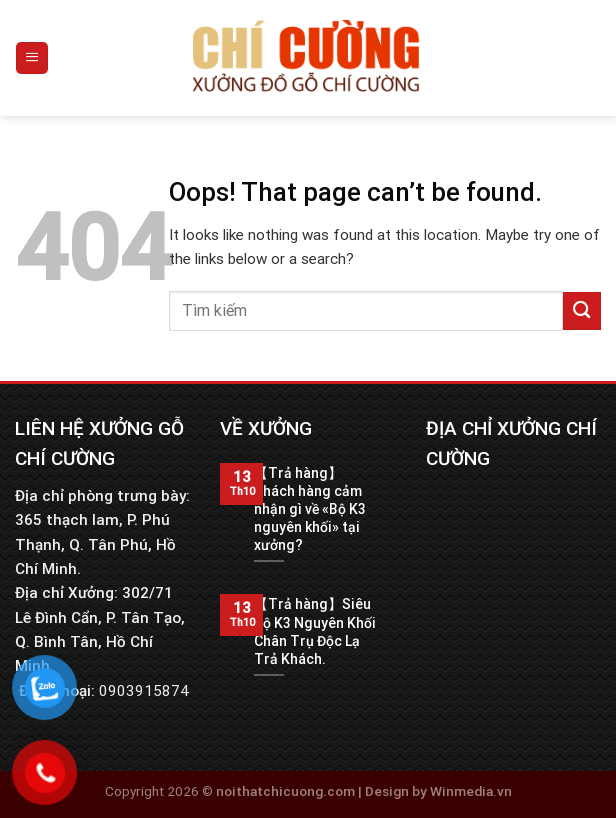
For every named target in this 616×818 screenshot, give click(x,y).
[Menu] (32, 57)
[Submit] (582, 310)
